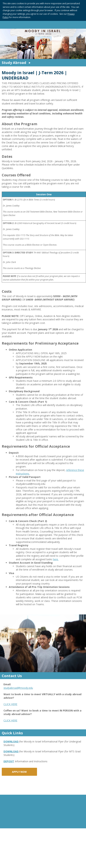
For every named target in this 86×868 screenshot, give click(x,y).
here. (56, 559)
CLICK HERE (10, 704)
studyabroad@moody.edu (18, 688)
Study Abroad (14, 63)
